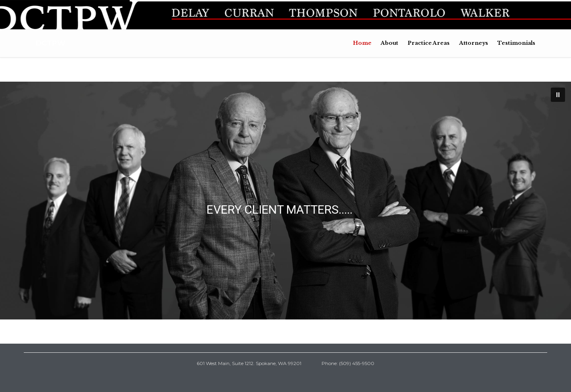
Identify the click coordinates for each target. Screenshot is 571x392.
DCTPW (51, 43)
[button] (558, 95)
